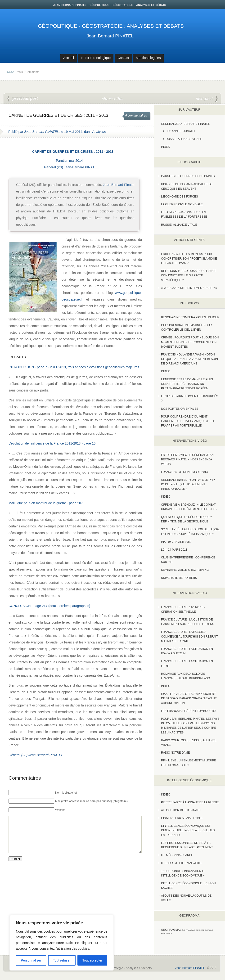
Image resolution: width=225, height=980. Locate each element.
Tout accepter (92, 960)
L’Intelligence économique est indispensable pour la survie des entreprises (188, 830)
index (165, 147)
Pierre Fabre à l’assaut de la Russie (190, 802)
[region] (62, 943)
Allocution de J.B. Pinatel (182, 810)
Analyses (99, 132)
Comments (32, 72)
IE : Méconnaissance (177, 855)
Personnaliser (31, 960)
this (119, 98)
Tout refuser (62, 960)
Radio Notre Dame (175, 753)
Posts (19, 72)
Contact (123, 58)
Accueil (69, 58)
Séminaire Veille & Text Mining (185, 570)
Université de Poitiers (179, 578)
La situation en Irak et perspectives (207, 99)
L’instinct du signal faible (182, 818)
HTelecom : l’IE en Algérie (181, 863)
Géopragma (170, 930)
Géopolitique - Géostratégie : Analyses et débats (111, 26)
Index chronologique (96, 58)
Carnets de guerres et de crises (188, 176)
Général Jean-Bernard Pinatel (185, 124)
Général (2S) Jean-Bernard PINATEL (71, 167)
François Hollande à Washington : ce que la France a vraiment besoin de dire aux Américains (189, 359)
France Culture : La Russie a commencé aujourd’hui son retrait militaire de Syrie (189, 636)
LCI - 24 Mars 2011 (174, 550)
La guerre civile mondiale (182, 204)
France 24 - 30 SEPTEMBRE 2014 (184, 472)
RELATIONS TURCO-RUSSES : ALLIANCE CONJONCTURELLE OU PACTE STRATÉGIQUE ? (189, 275)
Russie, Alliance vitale (184, 139)
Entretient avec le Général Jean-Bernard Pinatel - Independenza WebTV (188, 459)
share (108, 98)
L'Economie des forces (180, 197)
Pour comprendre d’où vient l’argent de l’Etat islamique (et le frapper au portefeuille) (188, 421)
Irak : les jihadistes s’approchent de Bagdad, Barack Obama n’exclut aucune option (189, 698)
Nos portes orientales (180, 409)
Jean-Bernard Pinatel (119, 185)
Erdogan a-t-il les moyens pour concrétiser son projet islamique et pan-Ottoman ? (189, 259)
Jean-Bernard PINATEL (110, 36)
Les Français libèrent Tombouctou (189, 711)
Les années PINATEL (181, 131)
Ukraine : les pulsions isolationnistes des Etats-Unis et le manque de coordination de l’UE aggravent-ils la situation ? (23, 99)
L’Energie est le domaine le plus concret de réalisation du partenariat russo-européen (187, 384)
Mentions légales (148, 58)
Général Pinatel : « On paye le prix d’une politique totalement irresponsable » (188, 484)
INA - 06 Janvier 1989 (176, 542)
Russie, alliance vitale (179, 225)
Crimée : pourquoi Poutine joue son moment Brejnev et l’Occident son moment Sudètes (190, 342)
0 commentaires (136, 116)
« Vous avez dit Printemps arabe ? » (189, 288)
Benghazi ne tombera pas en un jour (190, 317)
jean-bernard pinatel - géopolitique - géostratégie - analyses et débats (110, 5)
